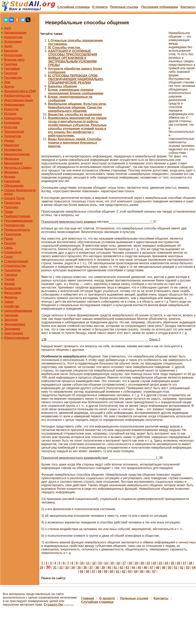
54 (194, 568)
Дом (7, 82)
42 (121, 568)
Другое (9, 87)
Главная (88, 598)
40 (109, 568)
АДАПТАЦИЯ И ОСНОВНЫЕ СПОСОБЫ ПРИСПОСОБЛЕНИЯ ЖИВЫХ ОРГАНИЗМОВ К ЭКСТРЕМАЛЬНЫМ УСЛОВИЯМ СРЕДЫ (73, 58)
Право (9, 212)
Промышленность (17, 230)
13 (100, 563)
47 (152, 568)
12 (94, 563)
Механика (11, 172)
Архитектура (13, 37)
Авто (8, 28)
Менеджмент (14, 163)
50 (170, 568)
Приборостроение (17, 216)
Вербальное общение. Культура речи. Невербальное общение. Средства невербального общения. (77, 107)
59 (106, 571)
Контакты (188, 7)
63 (130, 571)
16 (118, 563)
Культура (11, 127)
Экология (11, 320)
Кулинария (12, 123)
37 (91, 568)
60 (112, 571)
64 (136, 571)
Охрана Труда (14, 198)
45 (139, 568)
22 (154, 563)
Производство (14, 225)
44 (133, 568)
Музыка (10, 177)
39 (103, 568)
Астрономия (13, 42)
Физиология (13, 288)
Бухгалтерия (13, 55)
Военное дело (14, 60)
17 (124, 563)
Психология (13, 234)
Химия (9, 302)
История (10, 114)
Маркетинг (12, 145)
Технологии (12, 270)
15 (112, 563)
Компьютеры (13, 118)
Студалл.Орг (54, 605)
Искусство (11, 109)
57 (94, 571)
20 (142, 563)
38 (97, 568)
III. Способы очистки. (64, 47)
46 (145, 568)
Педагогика (12, 203)
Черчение (11, 315)
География (12, 69)
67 (154, 571)
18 (130, 563)
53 (188, 568)
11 (88, 563)
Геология (11, 73)
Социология (13, 252)
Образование (14, 186)
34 (73, 568)
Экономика (12, 329)
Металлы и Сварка (18, 168)
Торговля (11, 275)
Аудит (8, 46)
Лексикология (14, 132)
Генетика (11, 64)
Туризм (9, 279)
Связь (8, 248)
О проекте (100, 7)
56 (88, 571)
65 (142, 571)
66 (148, 571)
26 (178, 563)
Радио (9, 239)
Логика (9, 141)
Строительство (15, 266)
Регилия (10, 243)
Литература (13, 136)
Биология (11, 51)
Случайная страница (74, 7)
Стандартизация (16, 261)
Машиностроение (17, 154)
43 (127, 568)
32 (61, 568)
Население (12, 181)
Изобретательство (17, 96)
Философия (13, 293)
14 (106, 563)
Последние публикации (160, 7)
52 (182, 568)
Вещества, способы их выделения (75, 114)
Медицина (12, 159)
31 (55, 568)
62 (124, 571)
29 (42, 568)
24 (166, 563)
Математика (13, 150)
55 (81, 571)
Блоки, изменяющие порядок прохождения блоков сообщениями (76, 92)
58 (100, 571)
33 (67, 568)
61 (118, 571)
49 (163, 568)
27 (184, 563)
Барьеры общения (62, 86)
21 (148, 563)
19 (136, 563)
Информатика (14, 105)
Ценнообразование (18, 311)
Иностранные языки (19, 100)
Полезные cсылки (124, 7)
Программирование (18, 221)
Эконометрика (14, 324)
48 (158, 568)
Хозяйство (12, 306)
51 (176, 568)
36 (85, 568)
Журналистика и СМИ (20, 91)
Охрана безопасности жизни (20, 192)
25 (173, 563)
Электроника (14, 333)
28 (191, 563)
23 (160, 563)
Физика (9, 284)
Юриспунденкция (17, 338)
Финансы (11, 297)
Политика (11, 207)
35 (79, 568)
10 (82, 563)
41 (115, 568)
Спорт (9, 257)
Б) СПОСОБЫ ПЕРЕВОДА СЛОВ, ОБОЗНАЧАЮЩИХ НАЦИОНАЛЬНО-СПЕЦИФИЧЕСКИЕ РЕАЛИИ (76, 79)
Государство (13, 78)
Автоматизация (15, 33)
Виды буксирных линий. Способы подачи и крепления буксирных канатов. (75, 143)
